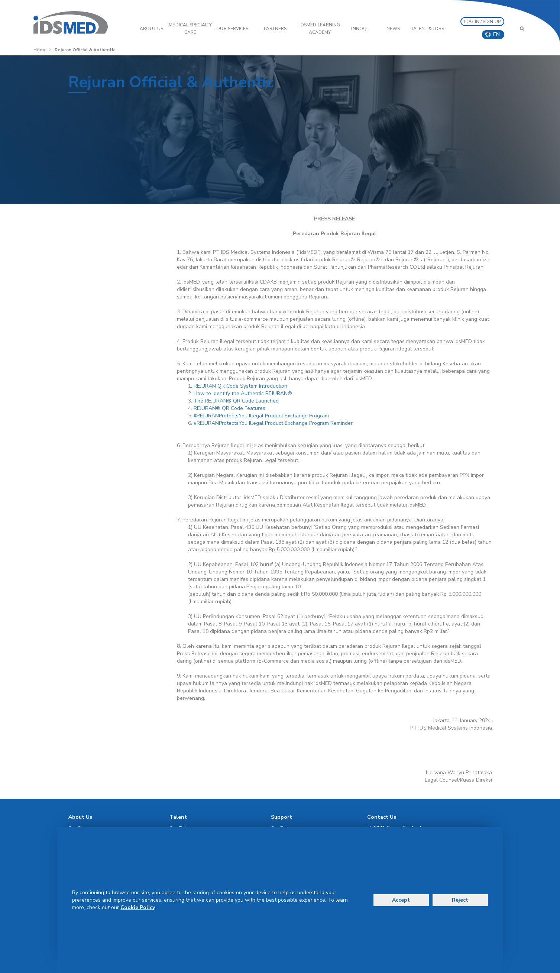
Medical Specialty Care (190, 29)
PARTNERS (275, 29)
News (393, 29)
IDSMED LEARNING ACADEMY (320, 29)
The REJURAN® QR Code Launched (236, 401)
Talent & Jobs (428, 29)
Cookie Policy (138, 907)
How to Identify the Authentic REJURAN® (243, 393)
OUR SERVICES (232, 29)
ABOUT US (151, 29)
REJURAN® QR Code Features (229, 408)
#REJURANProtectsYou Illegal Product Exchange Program (261, 416)
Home (40, 50)
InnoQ (359, 29)
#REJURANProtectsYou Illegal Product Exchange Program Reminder (273, 423)
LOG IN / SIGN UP (482, 22)
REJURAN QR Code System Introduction (240, 386)
